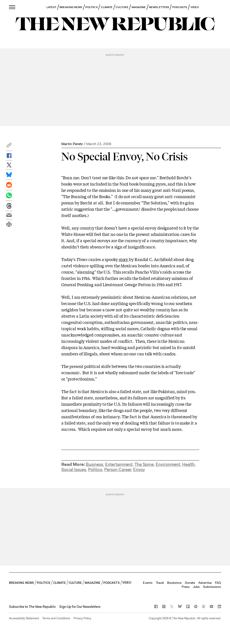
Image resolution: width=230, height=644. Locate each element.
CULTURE (122, 7)
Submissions (212, 587)
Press (186, 587)
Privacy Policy (82, 618)
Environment (168, 464)
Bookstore (174, 583)
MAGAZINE (139, 7)
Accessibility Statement (24, 618)
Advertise (205, 583)
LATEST (51, 7)
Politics (95, 470)
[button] (9, 146)
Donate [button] (190, 583)
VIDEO (195, 7)
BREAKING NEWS (71, 7)
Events (148, 583)
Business (94, 464)
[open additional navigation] (12, 7)
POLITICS (92, 7)
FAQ (218, 583)
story (124, 259)
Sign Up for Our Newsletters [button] (80, 607)
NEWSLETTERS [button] (159, 7)
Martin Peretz (72, 144)
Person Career (118, 470)
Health (188, 464)
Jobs (196, 587)
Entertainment (119, 464)
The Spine (144, 464)
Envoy (139, 470)
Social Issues (74, 470)
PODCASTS (180, 7)
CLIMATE (107, 7)
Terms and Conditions (56, 618)
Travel (160, 583)
